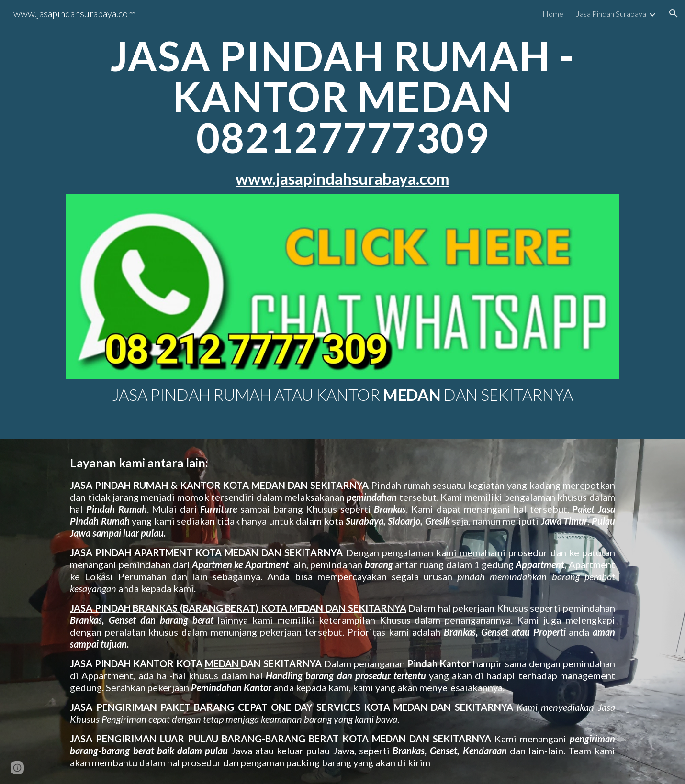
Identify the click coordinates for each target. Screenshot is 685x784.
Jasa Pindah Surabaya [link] (611, 14)
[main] (342, 111)
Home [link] (553, 14)
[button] (674, 13)
